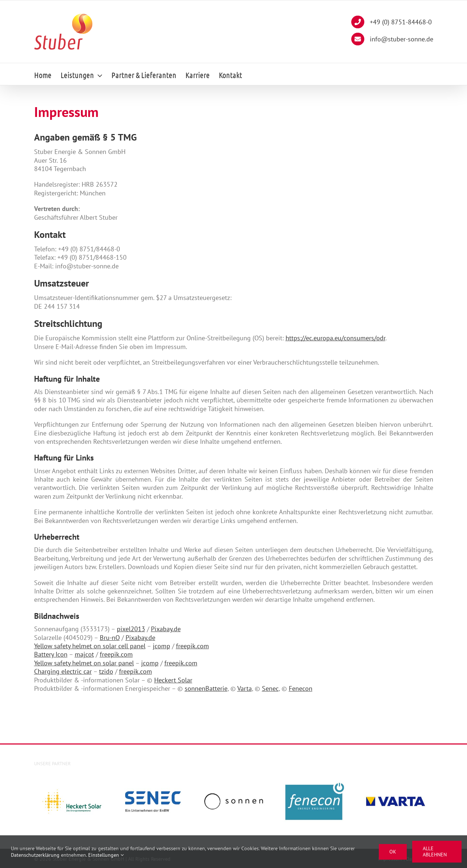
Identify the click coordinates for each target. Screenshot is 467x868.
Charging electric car (63, 671)
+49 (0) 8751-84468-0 (391, 23)
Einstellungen (106, 855)
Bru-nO (110, 638)
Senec (270, 688)
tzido (106, 671)
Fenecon (301, 688)
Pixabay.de (166, 629)
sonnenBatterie (206, 688)
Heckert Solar (173, 680)
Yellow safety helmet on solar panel (84, 663)
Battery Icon (51, 654)
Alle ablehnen (435, 851)
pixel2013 (131, 629)
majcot (84, 654)
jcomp (161, 646)
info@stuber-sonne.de (392, 40)
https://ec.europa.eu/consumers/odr (335, 338)
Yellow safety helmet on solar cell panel (90, 646)
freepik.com (192, 646)
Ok (393, 852)
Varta (245, 688)
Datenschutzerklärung (35, 855)
